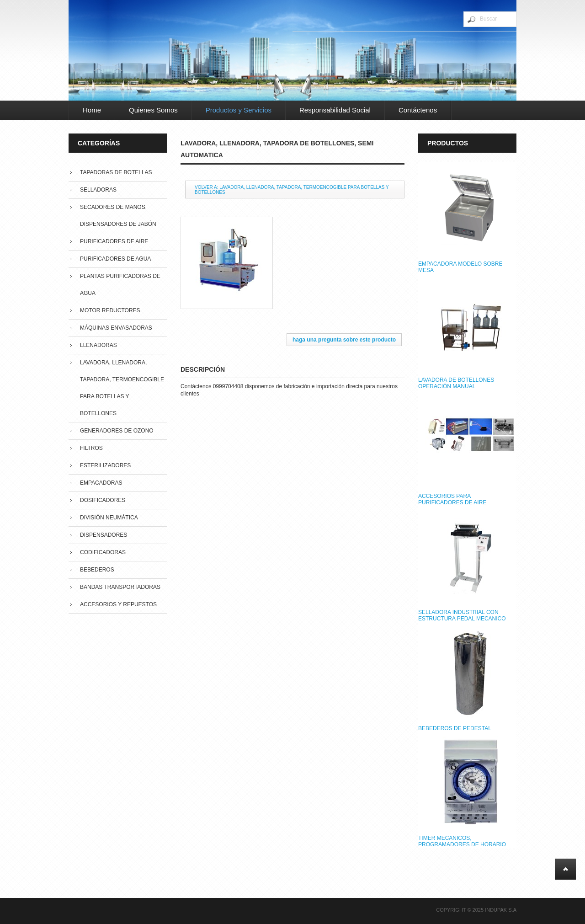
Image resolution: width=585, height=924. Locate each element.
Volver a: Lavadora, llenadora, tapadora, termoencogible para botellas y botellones (292, 190)
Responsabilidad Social (335, 110)
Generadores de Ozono (117, 431)
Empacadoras (101, 483)
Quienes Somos (153, 110)
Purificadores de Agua (115, 259)
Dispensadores (104, 535)
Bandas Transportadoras (120, 587)
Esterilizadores (105, 465)
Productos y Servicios (239, 110)
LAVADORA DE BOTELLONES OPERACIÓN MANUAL (456, 383)
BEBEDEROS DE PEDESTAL (455, 728)
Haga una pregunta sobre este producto (344, 340)
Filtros (91, 448)
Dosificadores (103, 500)
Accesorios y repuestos (118, 604)
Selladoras (98, 190)
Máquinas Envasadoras (116, 328)
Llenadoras (98, 345)
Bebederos (97, 570)
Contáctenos (418, 110)
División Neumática (109, 518)
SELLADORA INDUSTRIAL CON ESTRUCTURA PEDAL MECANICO (462, 615)
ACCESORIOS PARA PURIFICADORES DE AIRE (452, 499)
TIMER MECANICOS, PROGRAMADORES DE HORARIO (462, 841)
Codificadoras (103, 552)
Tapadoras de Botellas (116, 172)
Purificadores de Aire (114, 241)
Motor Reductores (110, 310)
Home (92, 110)
